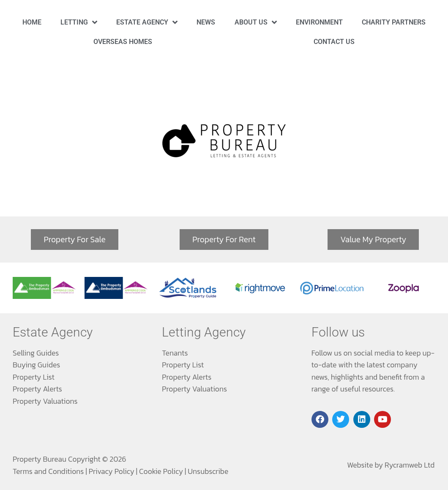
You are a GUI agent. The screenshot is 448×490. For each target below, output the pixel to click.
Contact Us (334, 42)
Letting (79, 22)
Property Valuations (45, 401)
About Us (256, 22)
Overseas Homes (123, 42)
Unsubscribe (208, 471)
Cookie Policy (161, 471)
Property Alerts (37, 389)
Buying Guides (36, 365)
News (206, 22)
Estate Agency (147, 22)
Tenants (175, 353)
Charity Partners (394, 22)
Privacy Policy (112, 471)
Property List (34, 377)
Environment (319, 22)
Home (32, 22)
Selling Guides (36, 353)
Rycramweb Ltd (410, 465)
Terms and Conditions (48, 471)
